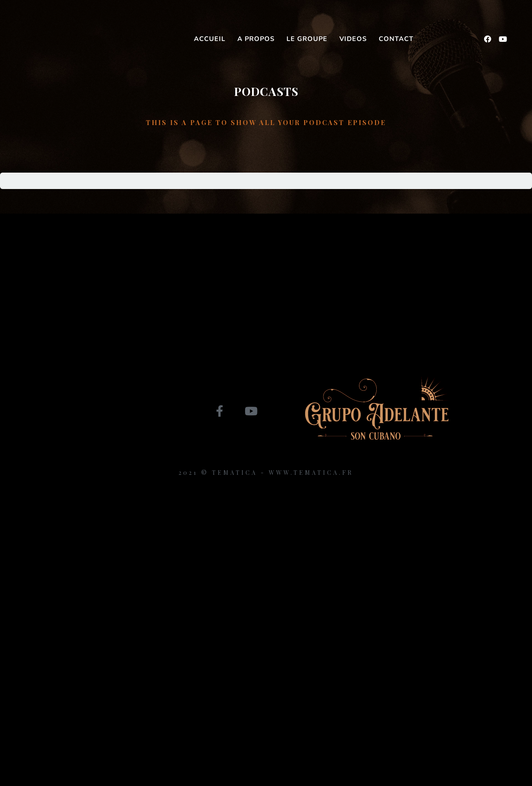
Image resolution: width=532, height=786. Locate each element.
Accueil (210, 39)
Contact (396, 39)
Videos (353, 39)
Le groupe (307, 39)
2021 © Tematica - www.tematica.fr (266, 473)
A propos (256, 39)
